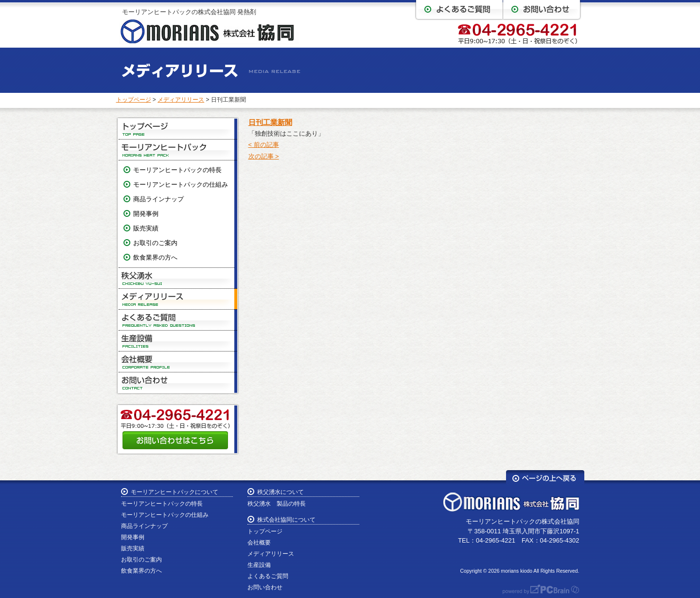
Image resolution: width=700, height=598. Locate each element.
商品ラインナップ (158, 199)
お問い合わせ (178, 383)
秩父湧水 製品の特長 (277, 504)
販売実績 (146, 228)
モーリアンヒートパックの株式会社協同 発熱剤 (189, 12)
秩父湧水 (178, 278)
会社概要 (178, 362)
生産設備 (178, 341)
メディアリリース (181, 100)
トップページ (134, 100)
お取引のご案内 (155, 243)
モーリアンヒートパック (178, 150)
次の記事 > (264, 156)
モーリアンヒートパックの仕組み (181, 185)
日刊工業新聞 (270, 122)
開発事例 (146, 214)
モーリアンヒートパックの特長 (177, 170)
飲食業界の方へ (155, 257)
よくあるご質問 (178, 320)
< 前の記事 (264, 145)
